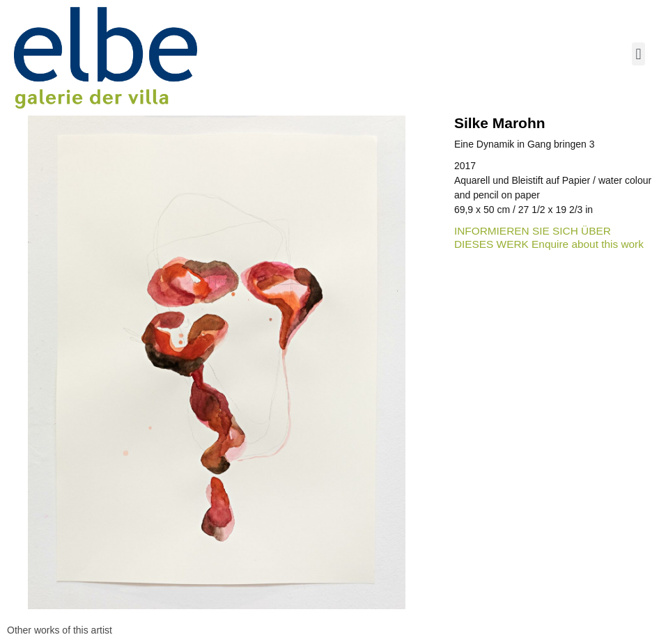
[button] (638, 54)
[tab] (60, 630)
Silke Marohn (500, 123)
